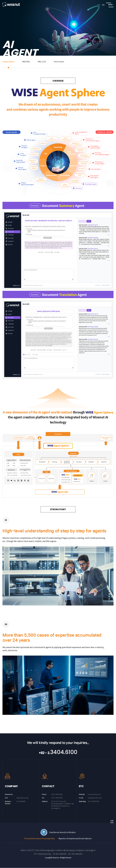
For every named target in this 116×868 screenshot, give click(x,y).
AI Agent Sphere (9, 62)
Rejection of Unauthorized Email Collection (75, 839)
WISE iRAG (28, 62)
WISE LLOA (44, 62)
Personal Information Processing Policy (39, 839)
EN (103, 5)
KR (98, 5)
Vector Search (62, 62)
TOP (112, 821)
